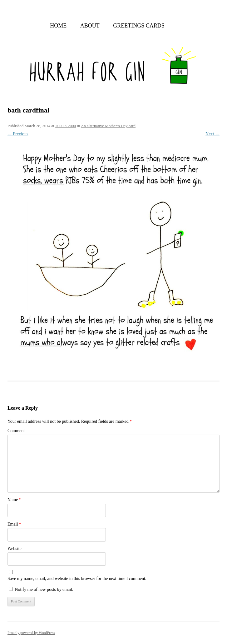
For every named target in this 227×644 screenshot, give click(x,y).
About (90, 26)
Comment (16, 431)
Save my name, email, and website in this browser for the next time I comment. (77, 579)
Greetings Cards (139, 26)
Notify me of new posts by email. (44, 589)
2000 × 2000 (66, 126)
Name (14, 500)
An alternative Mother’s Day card (108, 126)
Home (58, 26)
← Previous (18, 134)
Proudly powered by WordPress (31, 633)
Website (15, 549)
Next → (212, 134)
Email (14, 524)
